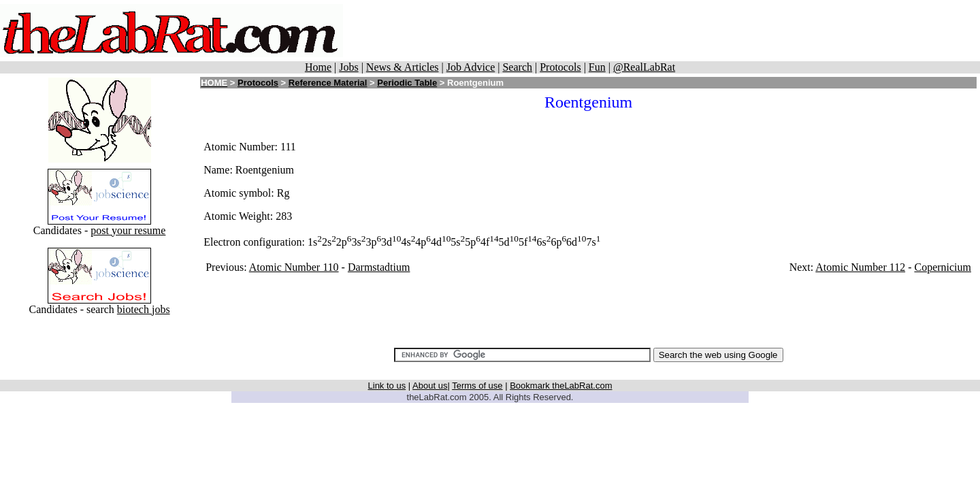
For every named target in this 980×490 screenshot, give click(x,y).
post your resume (128, 230)
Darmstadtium (379, 267)
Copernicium (943, 267)
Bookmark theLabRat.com (561, 386)
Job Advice (471, 67)
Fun (597, 67)
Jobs (348, 67)
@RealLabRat (644, 67)
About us (430, 386)
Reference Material (328, 83)
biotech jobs (144, 309)
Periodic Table (407, 83)
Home (318, 67)
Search (517, 67)
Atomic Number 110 (294, 267)
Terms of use (477, 386)
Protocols (560, 67)
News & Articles (403, 67)
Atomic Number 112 (860, 267)
